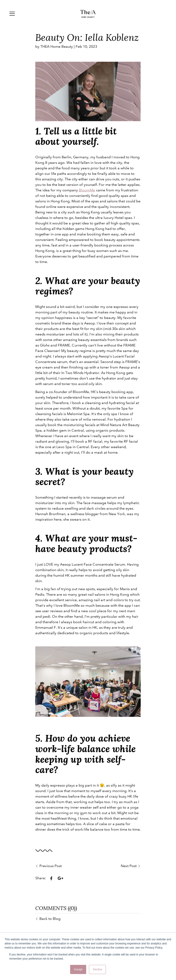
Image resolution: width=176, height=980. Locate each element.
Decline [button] (97, 969)
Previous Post (51, 866)
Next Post (129, 866)
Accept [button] (78, 969)
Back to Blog (50, 919)
